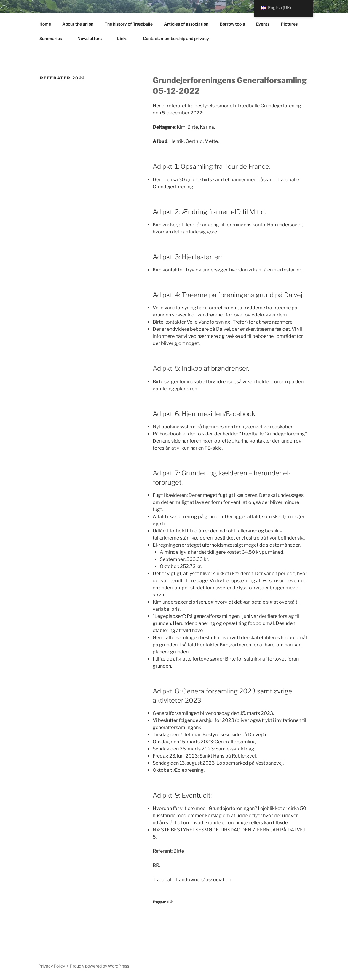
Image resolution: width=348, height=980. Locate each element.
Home (45, 24)
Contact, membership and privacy (179, 38)
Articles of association (186, 24)
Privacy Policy (52, 966)
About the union (78, 24)
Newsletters (92, 38)
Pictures (292, 24)
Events (263, 24)
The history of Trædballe (129, 24)
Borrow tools (232, 24)
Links (125, 38)
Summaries (54, 38)
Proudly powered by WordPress (99, 966)
